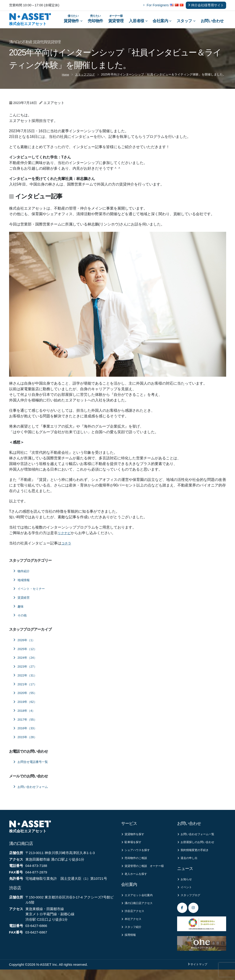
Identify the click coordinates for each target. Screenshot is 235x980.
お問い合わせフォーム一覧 (198, 841)
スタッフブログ (84, 80)
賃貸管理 (116, 20)
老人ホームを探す (136, 887)
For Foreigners (156, 5)
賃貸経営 (23, 604)
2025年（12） (26, 655)
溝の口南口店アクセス (139, 917)
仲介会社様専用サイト (206, 5)
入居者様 (138, 24)
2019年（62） (26, 708)
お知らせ (185, 888)
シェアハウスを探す (138, 857)
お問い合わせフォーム (33, 793)
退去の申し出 (189, 866)
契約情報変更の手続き (195, 857)
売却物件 (95, 20)
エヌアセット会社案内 (139, 909)
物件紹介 (23, 577)
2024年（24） (26, 664)
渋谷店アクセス (134, 926)
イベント (185, 896)
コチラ (67, 549)
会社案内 (162, 24)
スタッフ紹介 (133, 943)
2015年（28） (26, 743)
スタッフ (186, 24)
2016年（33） (26, 734)
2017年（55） (26, 726)
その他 (21, 621)
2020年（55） (26, 699)
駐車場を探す (133, 849)
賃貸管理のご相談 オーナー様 (144, 877)
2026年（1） (25, 646)
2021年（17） (26, 690)
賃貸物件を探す (134, 841)
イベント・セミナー (31, 595)
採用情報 (129, 951)
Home (63, 80)
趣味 (19, 612)
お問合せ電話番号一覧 (33, 768)
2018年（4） (25, 717)
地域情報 (23, 586)
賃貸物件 (73, 20)
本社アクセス (133, 934)
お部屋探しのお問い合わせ (198, 849)
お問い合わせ (212, 24)
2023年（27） (26, 673)
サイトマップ (197, 975)
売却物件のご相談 (136, 866)
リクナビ (65, 539)
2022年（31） (26, 681)
